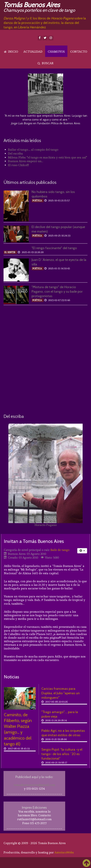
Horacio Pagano (46, 525)
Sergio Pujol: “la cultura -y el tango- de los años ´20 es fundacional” (62, 754)
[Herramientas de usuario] (82, 551)
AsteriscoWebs (64, 852)
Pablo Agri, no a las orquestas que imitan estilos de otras (63, 733)
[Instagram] (51, 38)
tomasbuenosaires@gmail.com (34, 785)
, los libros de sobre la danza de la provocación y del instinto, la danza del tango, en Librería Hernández (45, 23)
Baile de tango (60, 550)
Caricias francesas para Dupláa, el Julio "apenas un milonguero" (61, 693)
